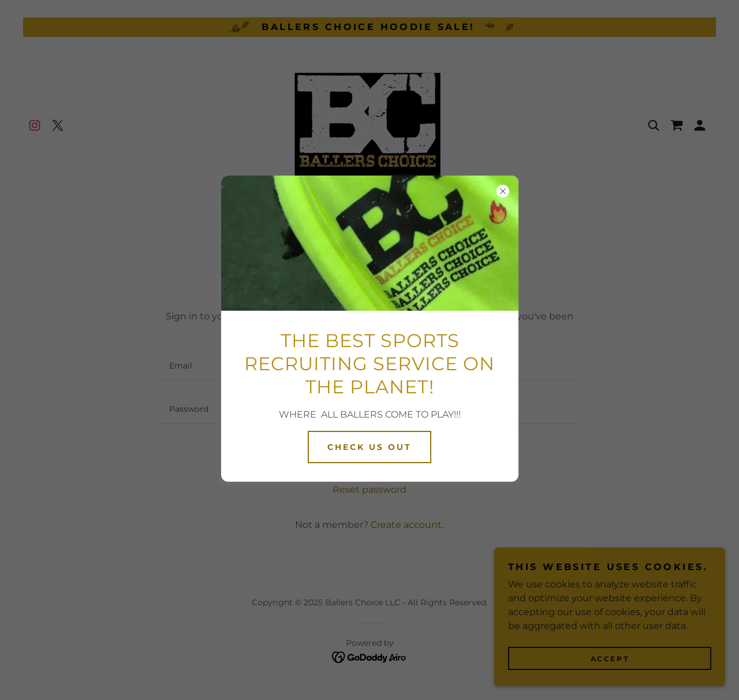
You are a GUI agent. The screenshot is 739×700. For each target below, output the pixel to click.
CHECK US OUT (369, 447)
